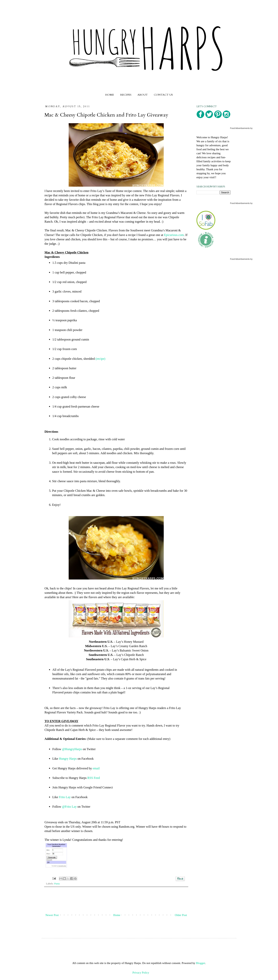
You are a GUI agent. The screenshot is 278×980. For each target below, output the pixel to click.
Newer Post (52, 915)
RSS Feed (94, 778)
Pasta (57, 884)
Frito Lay (65, 797)
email (96, 768)
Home (117, 915)
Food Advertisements (240, 128)
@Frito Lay (69, 807)
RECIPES (126, 95)
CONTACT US (163, 95)
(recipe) (100, 359)
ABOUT (143, 95)
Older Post (181, 915)
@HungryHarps (72, 749)
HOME (110, 95)
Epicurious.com (174, 235)
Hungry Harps (68, 759)
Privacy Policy (141, 973)
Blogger (201, 963)
